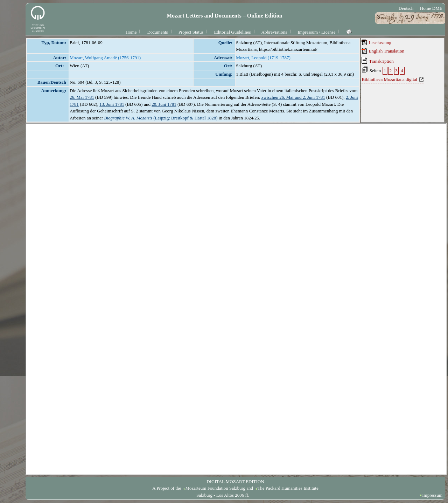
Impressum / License (316, 32)
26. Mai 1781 (82, 97)
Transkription (377, 60)
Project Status (191, 32)
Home (131, 32)
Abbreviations (274, 32)
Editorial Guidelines (233, 32)
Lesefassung (376, 42)
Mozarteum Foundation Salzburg (215, 488)
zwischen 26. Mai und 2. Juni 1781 (293, 97)
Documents (157, 32)
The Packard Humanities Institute (288, 488)
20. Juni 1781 (164, 104)
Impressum (432, 495)
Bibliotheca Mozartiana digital (389, 79)
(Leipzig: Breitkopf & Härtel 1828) (161, 118)
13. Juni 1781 (112, 104)
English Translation (383, 51)
